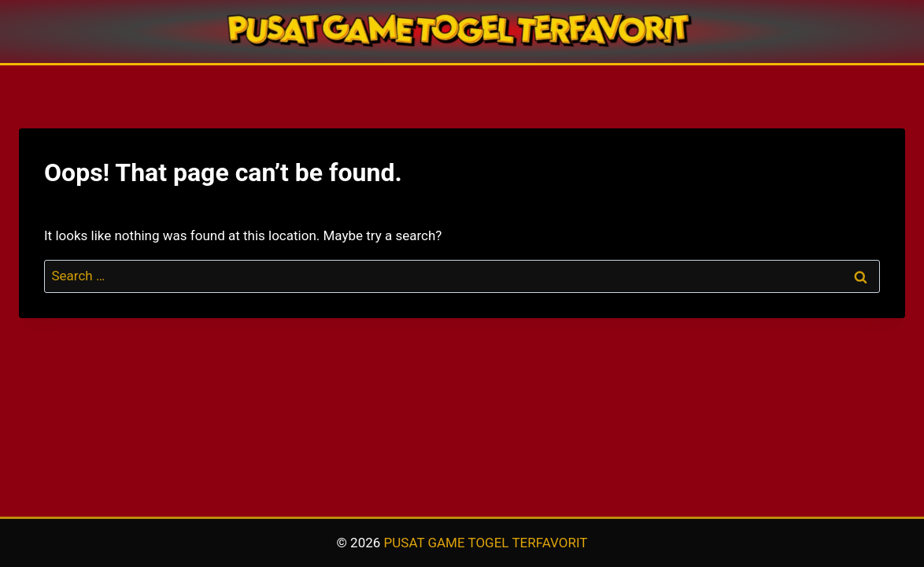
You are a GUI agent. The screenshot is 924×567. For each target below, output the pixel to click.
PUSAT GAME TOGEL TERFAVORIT (486, 543)
